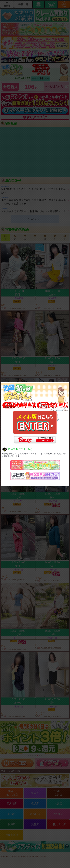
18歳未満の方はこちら (20, 449)
